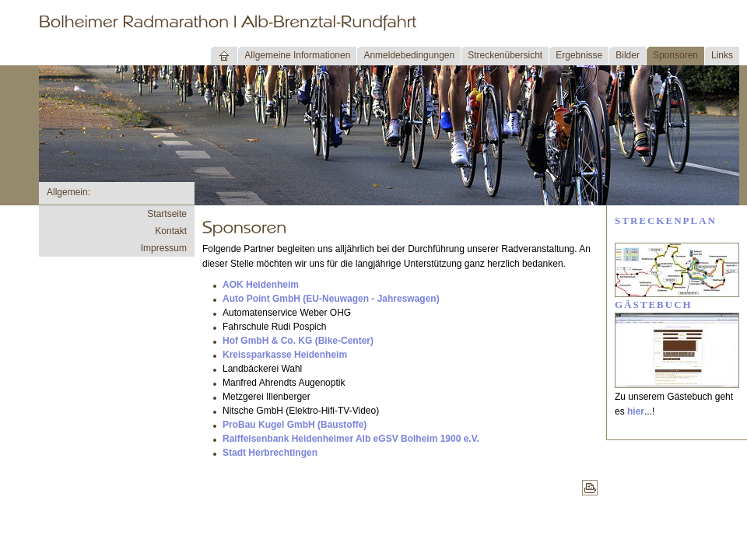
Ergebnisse (579, 55)
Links (722, 55)
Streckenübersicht (505, 55)
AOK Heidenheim (261, 285)
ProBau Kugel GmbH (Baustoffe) (295, 425)
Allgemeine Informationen (297, 55)
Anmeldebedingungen (409, 55)
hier (636, 411)
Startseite (167, 214)
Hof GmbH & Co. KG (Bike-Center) (298, 341)
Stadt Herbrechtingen (270, 453)
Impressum (164, 248)
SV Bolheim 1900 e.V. (433, 439)
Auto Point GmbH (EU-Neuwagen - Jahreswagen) (331, 299)
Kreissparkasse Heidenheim (285, 355)
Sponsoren (675, 55)
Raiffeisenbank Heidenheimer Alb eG (304, 439)
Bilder (628, 55)
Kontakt (171, 231)
